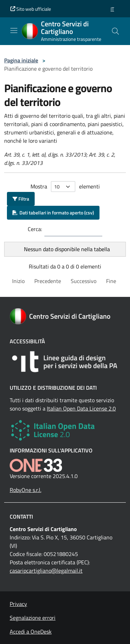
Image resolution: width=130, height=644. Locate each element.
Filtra (21, 199)
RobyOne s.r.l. (25, 490)
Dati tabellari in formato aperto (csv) (53, 213)
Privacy (18, 604)
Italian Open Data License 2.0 (81, 408)
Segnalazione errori (33, 618)
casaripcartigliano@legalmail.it (46, 571)
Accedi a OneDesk (31, 632)
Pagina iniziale (21, 60)
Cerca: (35, 229)
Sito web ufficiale (31, 9)
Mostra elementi (65, 187)
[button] (112, 9)
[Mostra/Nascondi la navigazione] (14, 30)
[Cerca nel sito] (115, 31)
